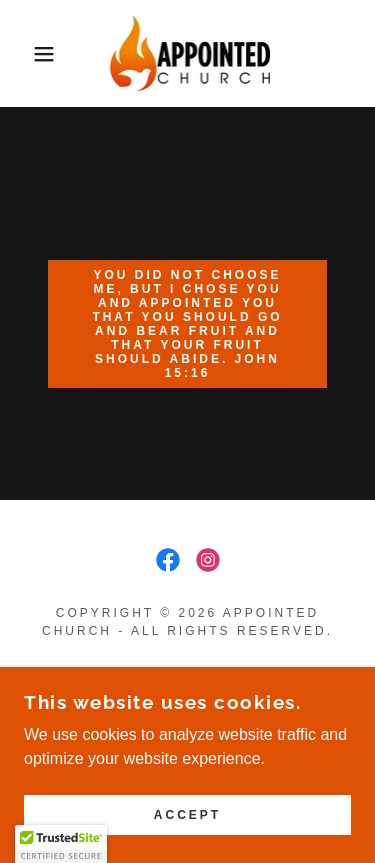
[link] (188, 53)
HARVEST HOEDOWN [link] (187, 702)
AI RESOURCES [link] (187, 676)
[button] (29, 54)
